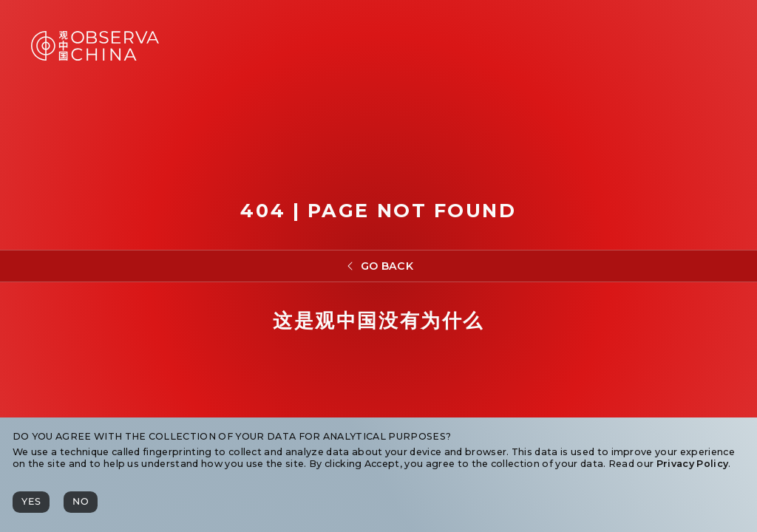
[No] (81, 502)
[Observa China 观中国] (95, 57)
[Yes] (31, 502)
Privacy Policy (692, 464)
